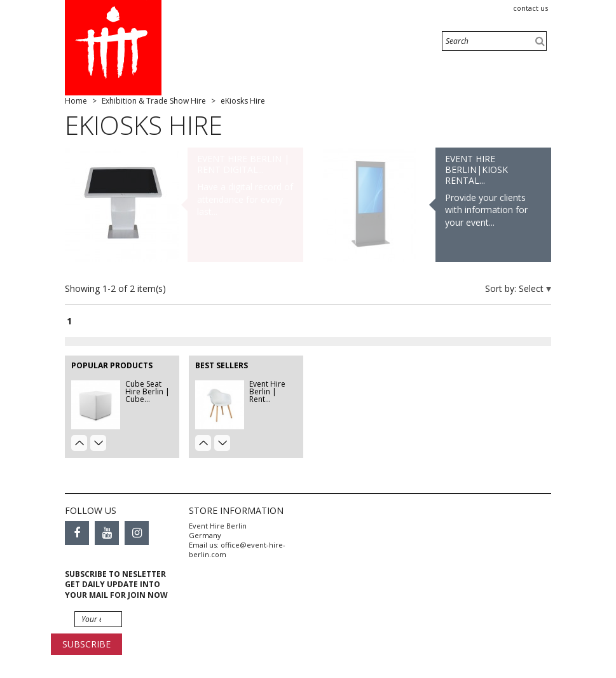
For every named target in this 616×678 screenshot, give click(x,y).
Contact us (530, 8)
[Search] (494, 41)
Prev (79, 443)
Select (532, 288)
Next (98, 443)
